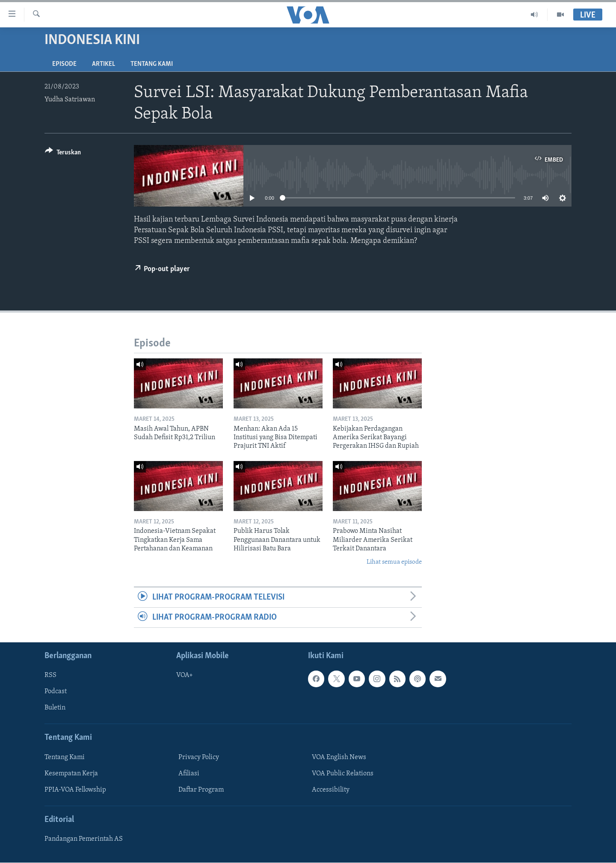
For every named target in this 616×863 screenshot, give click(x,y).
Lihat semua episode (394, 562)
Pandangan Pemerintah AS (84, 839)
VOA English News (339, 757)
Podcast (56, 692)
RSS (50, 676)
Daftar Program (201, 790)
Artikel (104, 64)
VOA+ (185, 676)
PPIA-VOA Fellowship (75, 790)
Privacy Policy (199, 757)
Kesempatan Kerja (71, 774)
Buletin (55, 708)
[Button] (63, 154)
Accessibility (331, 790)
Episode (64, 64)
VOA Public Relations (343, 774)
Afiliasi (189, 774)
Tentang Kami (152, 64)
